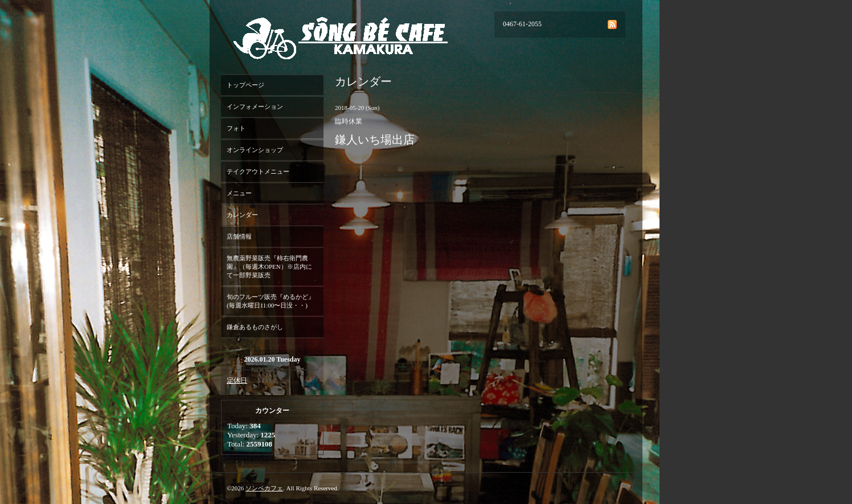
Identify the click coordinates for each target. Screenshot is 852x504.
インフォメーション (255, 106)
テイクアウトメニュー (258, 171)
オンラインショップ (255, 150)
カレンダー (242, 215)
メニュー (239, 193)
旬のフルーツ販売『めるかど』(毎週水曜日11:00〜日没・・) (271, 301)
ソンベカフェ (264, 488)
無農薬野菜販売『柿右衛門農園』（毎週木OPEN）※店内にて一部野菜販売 (269, 267)
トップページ (245, 85)
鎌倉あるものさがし (255, 327)
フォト (236, 128)
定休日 (237, 380)
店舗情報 (239, 236)
